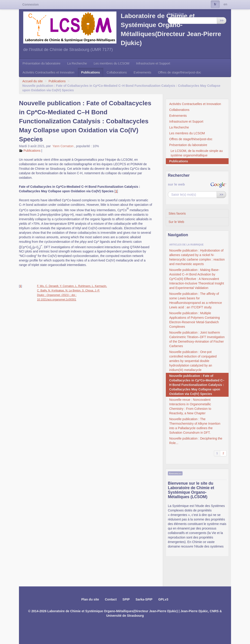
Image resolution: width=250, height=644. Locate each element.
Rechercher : (177, 14)
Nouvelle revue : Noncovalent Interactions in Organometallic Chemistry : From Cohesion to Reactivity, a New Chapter (190, 406)
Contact (111, 599)
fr (215, 4)
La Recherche (77, 63)
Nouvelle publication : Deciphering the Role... (196, 441)
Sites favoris (177, 213)
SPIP (126, 599)
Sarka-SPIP (144, 599)
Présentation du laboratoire (42, 63)
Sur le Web (176, 222)
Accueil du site (32, 81)
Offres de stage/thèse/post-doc (179, 72)
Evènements (142, 72)
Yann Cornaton (63, 146)
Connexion (30, 5)
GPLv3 (163, 599)
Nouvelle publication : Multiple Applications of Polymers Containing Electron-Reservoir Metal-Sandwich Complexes (194, 320)
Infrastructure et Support (153, 63)
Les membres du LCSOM (111, 63)
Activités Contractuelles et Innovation (49, 72)
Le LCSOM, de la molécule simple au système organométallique (197, 153)
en (225, 4)
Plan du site (90, 599)
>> (222, 21)
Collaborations (117, 72)
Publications (91, 72)
